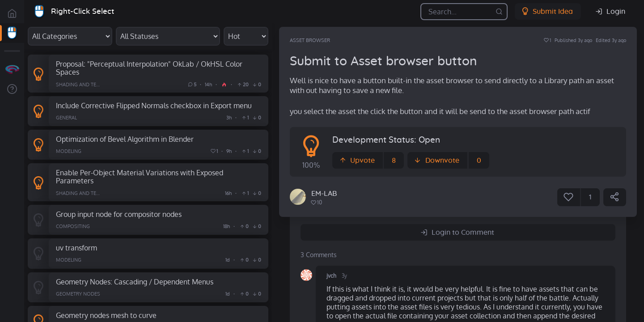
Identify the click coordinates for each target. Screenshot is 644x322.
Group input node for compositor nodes (119, 214)
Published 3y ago (573, 40)
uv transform (76, 248)
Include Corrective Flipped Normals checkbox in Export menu (154, 105)
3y (344, 276)
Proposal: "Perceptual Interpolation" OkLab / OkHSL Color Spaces (149, 68)
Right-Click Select (83, 11)
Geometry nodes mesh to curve (106, 315)
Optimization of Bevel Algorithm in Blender (125, 139)
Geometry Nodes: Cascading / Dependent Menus (135, 282)
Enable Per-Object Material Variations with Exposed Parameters (140, 177)
